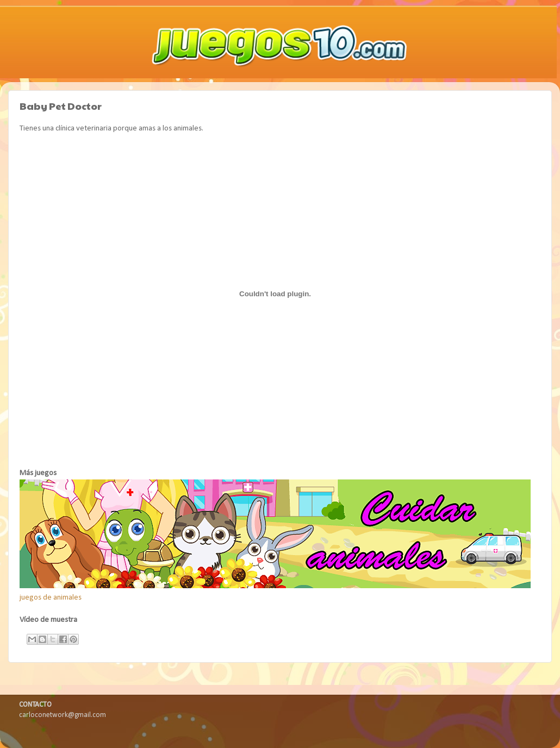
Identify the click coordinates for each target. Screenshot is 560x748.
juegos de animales (51, 598)
